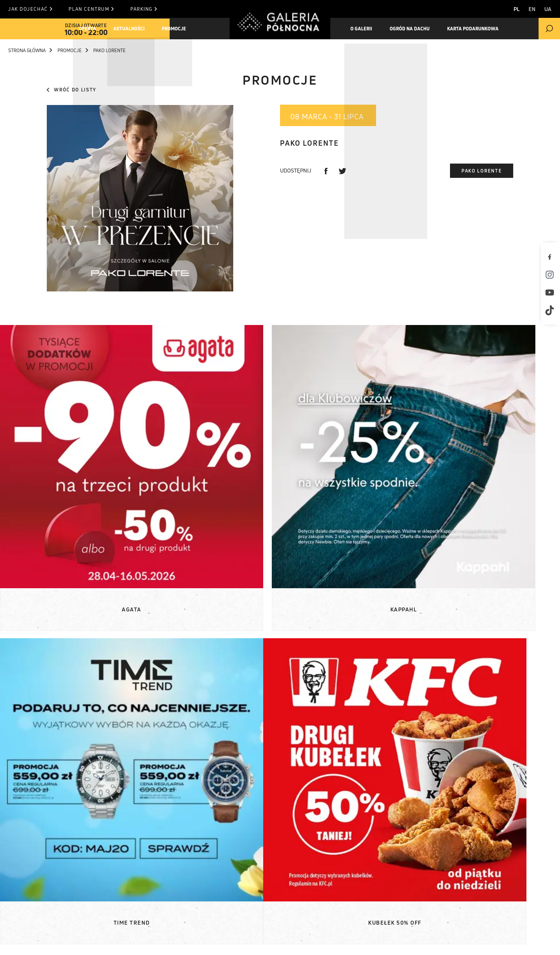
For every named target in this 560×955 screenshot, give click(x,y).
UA (548, 9)
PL (512, 9)
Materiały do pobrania (157, 879)
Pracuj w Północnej (51, 924)
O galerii (363, 29)
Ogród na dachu (414, 29)
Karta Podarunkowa (480, 29)
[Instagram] (551, 275)
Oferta (89, 29)
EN (530, 9)
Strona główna (30, 50)
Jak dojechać (30, 9)
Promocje (181, 29)
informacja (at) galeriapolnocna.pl (342, 906)
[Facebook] (551, 257)
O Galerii (34, 897)
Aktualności (133, 29)
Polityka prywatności (367, 941)
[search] (549, 29)
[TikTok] (551, 310)
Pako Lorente (482, 171)
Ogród (30, 906)
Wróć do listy (72, 90)
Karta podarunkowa (50, 915)
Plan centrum (96, 9)
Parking (153, 9)
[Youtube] (551, 292)
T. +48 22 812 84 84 (315, 897)
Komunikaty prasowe (155, 870)
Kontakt (230, 897)
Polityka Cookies (295, 941)
